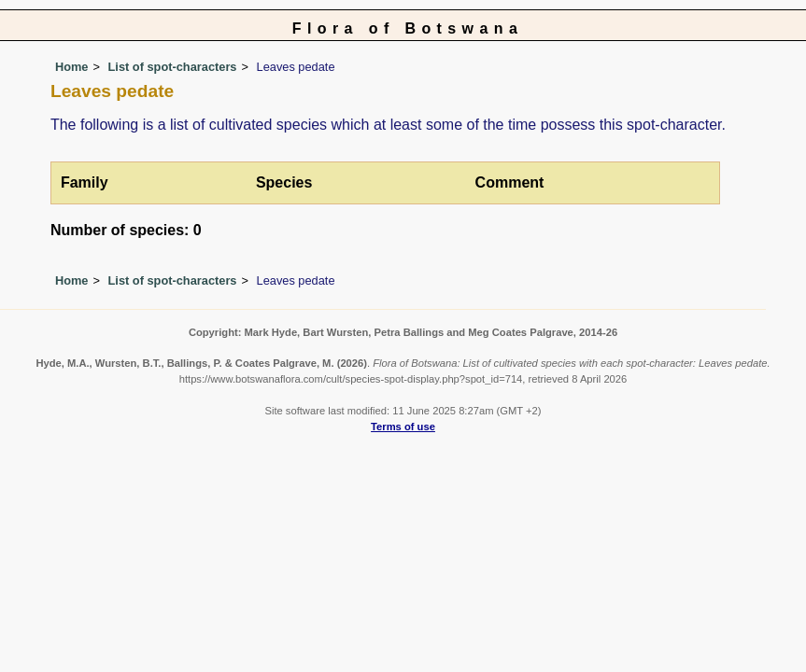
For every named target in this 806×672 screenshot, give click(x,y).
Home (72, 67)
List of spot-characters (173, 67)
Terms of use (403, 427)
